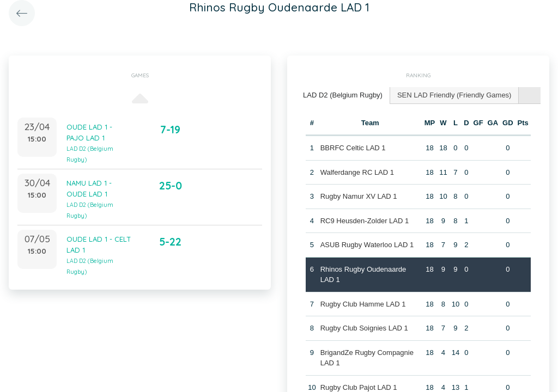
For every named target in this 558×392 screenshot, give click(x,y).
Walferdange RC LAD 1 (357, 172)
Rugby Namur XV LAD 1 (359, 196)
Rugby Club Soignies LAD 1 (364, 328)
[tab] (343, 96)
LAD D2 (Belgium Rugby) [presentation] (343, 95)
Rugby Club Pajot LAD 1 (359, 387)
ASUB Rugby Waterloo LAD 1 (367, 245)
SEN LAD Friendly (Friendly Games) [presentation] (454, 95)
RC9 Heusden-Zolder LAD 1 (365, 221)
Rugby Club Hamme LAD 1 (363, 304)
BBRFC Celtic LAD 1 (353, 148)
